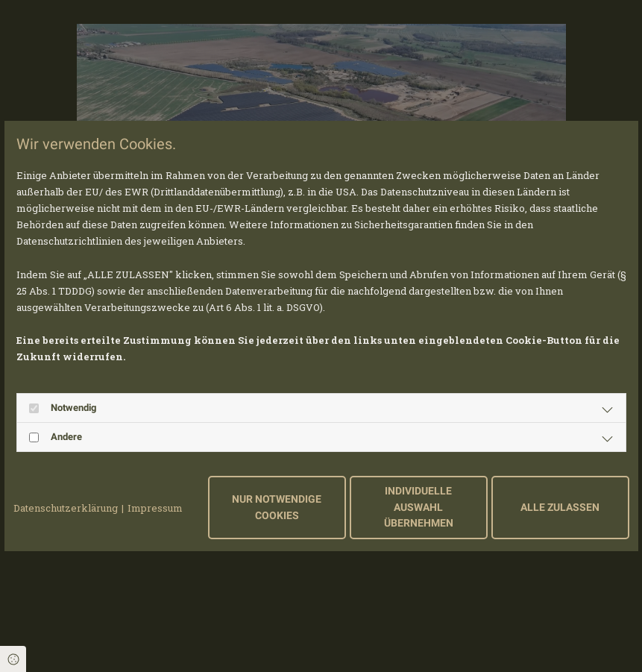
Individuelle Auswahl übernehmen (419, 507)
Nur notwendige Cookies (277, 508)
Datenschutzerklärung (66, 508)
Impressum (155, 508)
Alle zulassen (560, 508)
